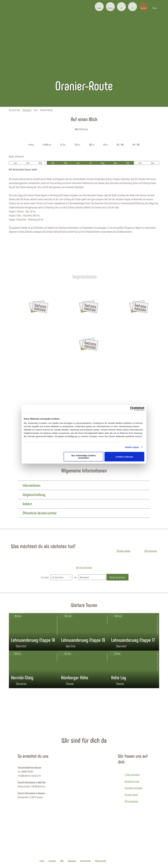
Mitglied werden (101, 861)
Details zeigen (132, 447)
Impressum (52, 861)
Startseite (27, 110)
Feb (28, 163)
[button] (99, 7)
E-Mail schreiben (132, 774)
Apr (53, 163)
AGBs (62, 861)
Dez (153, 163)
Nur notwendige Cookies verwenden (84, 457)
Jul (90, 163)
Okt (128, 163)
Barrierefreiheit (86, 861)
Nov (140, 163)
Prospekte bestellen (133, 788)
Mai (65, 163)
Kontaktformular (132, 781)
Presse (42, 861)
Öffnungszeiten (131, 801)
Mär (40, 163)
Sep (115, 163)
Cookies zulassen (124, 457)
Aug (103, 163)
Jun (78, 163)
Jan (15, 163)
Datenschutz (72, 861)
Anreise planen (131, 794)
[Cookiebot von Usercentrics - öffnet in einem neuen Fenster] (132, 409)
